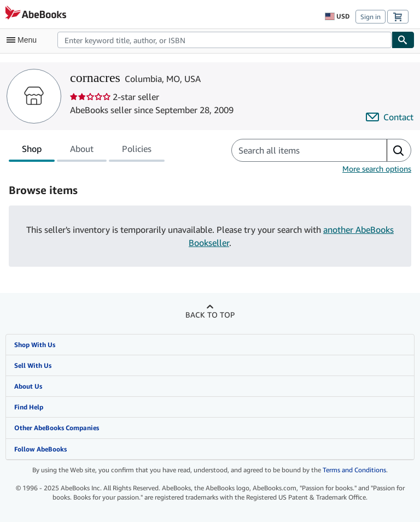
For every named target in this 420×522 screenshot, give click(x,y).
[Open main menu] (24, 40)
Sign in (371, 17)
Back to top (210, 315)
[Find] (403, 40)
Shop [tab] (32, 151)
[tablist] (87, 150)
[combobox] (224, 40)
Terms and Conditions (354, 470)
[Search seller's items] (298, 150)
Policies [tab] (137, 151)
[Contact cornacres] (390, 117)
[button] (399, 150)
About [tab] (82, 151)
